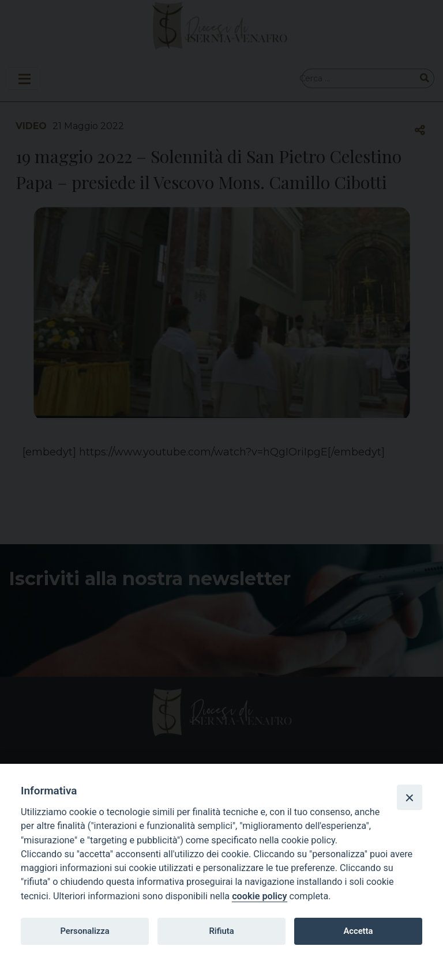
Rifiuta (221, 931)
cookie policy (259, 896)
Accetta (358, 931)
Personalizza (85, 931)
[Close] (410, 797)
